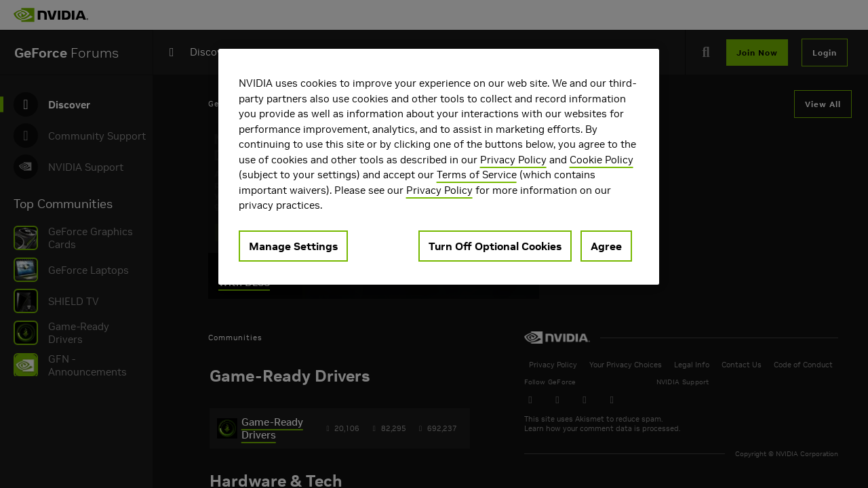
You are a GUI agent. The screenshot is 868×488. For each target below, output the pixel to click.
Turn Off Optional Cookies (495, 246)
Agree (606, 246)
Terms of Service (477, 175)
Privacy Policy (513, 160)
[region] (439, 167)
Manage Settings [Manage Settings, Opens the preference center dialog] (293, 246)
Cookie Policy (601, 160)
